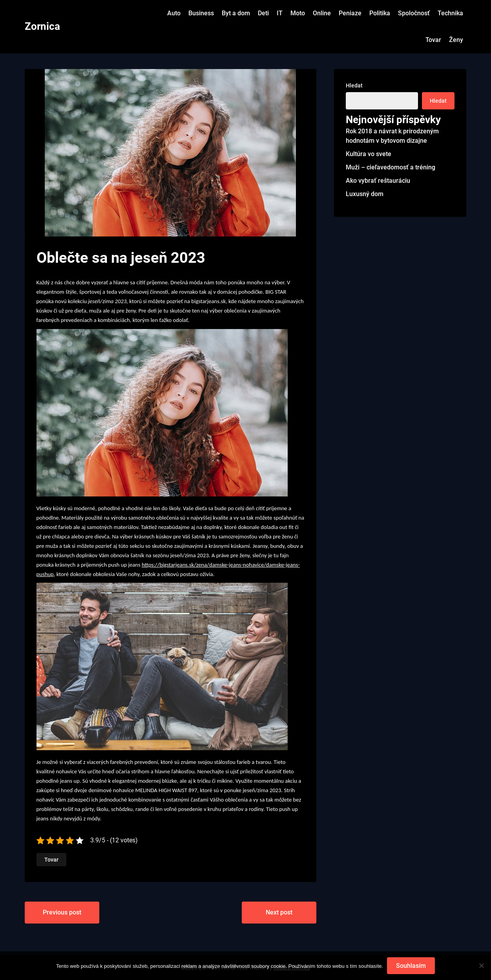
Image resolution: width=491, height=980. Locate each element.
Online (322, 13)
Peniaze (350, 13)
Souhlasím (411, 966)
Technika (450, 13)
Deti (263, 13)
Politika (380, 13)
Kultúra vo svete (369, 154)
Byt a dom (236, 13)
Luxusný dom (365, 194)
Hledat (354, 85)
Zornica (42, 26)
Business (201, 13)
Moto (298, 13)
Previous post (62, 912)
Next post (279, 912)
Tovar (433, 40)
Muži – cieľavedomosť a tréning (391, 167)
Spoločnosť (414, 13)
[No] (481, 966)
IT (280, 13)
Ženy (456, 40)
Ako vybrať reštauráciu (378, 181)
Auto (174, 13)
